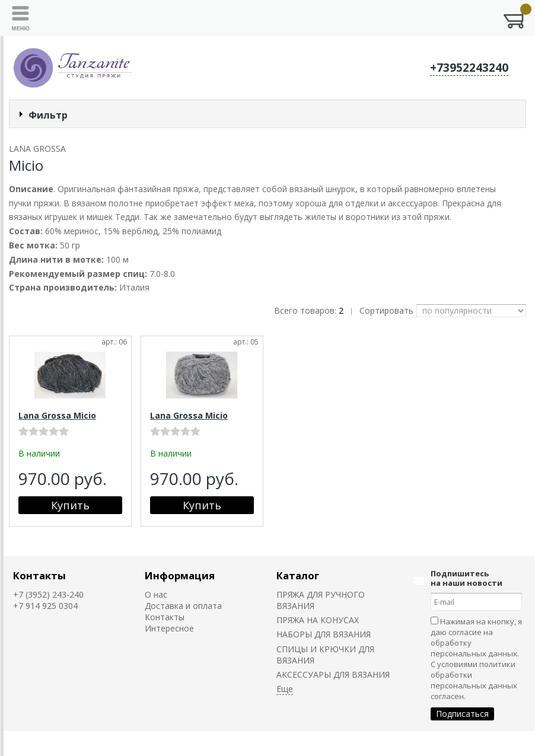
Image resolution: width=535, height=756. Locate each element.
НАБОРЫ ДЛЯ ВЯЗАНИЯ (324, 634)
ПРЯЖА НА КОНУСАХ (318, 620)
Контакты (39, 575)
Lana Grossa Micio (57, 415)
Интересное (169, 628)
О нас (156, 594)
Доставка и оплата (183, 606)
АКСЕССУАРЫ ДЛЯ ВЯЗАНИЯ (333, 674)
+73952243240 (469, 68)
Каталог (298, 575)
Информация (180, 575)
